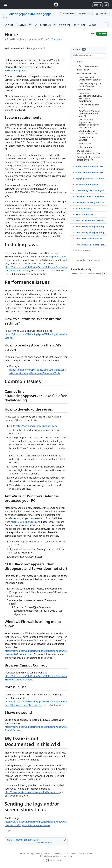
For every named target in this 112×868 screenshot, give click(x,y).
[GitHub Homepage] (47, 860)
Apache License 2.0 (44, 843)
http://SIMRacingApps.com (25, 522)
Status (47, 853)
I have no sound (87, 147)
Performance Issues (87, 73)
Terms (23, 853)
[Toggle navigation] (6, 5)
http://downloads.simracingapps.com (36, 426)
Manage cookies (85, 853)
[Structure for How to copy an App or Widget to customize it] (73, 226)
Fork (85, 14)
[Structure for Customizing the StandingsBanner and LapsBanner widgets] (73, 190)
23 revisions (56, 39)
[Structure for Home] (73, 62)
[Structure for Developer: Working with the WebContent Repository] (73, 202)
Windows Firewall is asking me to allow (88, 132)
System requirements (89, 66)
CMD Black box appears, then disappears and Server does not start (90, 123)
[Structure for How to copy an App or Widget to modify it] (73, 233)
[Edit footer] (65, 840)
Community (57, 853)
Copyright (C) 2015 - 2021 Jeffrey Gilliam (23, 840)
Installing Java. (84, 70)
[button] (105, 274)
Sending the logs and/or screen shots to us (89, 158)
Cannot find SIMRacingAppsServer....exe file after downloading (90, 97)
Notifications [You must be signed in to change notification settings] (67, 14)
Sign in (97, 5)
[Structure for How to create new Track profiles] (73, 245)
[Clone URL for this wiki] (86, 274)
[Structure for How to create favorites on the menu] (73, 239)
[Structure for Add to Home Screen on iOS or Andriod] (73, 166)
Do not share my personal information (56, 856)
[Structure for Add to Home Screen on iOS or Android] (73, 172)
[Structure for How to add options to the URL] (73, 221)
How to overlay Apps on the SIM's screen (90, 85)
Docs (66, 853)
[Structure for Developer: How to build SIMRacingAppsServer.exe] (73, 196)
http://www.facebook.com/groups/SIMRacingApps (32, 792)
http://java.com (57, 257)
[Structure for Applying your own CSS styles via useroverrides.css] (73, 178)
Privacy (30, 853)
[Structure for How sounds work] (73, 214)
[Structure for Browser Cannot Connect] (73, 184)
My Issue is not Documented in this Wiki (89, 152)
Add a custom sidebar (89, 260)
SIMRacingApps (16, 14)
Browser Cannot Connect (87, 139)
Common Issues (85, 90)
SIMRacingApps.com (16, 70)
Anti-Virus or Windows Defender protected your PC (89, 113)
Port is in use (85, 143)
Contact (73, 853)
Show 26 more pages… (82, 250)
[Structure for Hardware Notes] (73, 208)
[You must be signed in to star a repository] (102, 14)
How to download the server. (89, 106)
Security (39, 853)
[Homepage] (56, 5)
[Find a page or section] (89, 55)
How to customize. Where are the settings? (90, 78)
